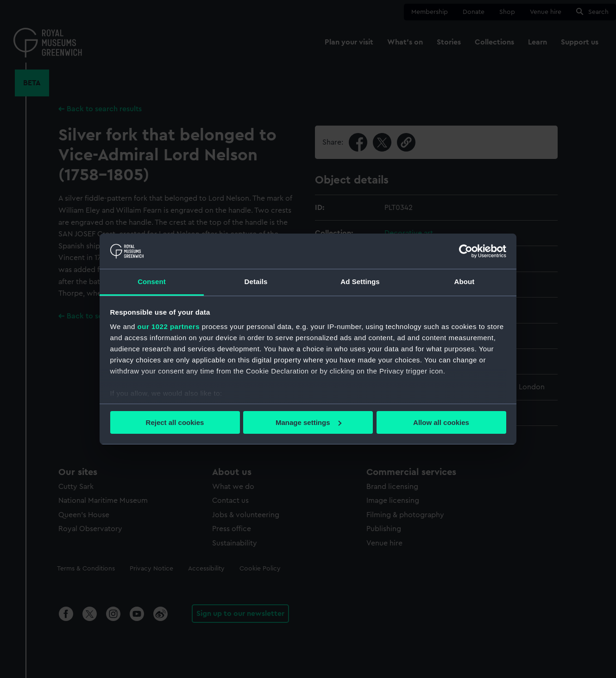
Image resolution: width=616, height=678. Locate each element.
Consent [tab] (152, 282)
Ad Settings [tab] (360, 282)
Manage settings (308, 422)
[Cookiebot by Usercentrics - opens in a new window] (466, 251)
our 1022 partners (169, 326)
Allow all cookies (441, 422)
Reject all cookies (175, 422)
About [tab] (465, 282)
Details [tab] (256, 282)
